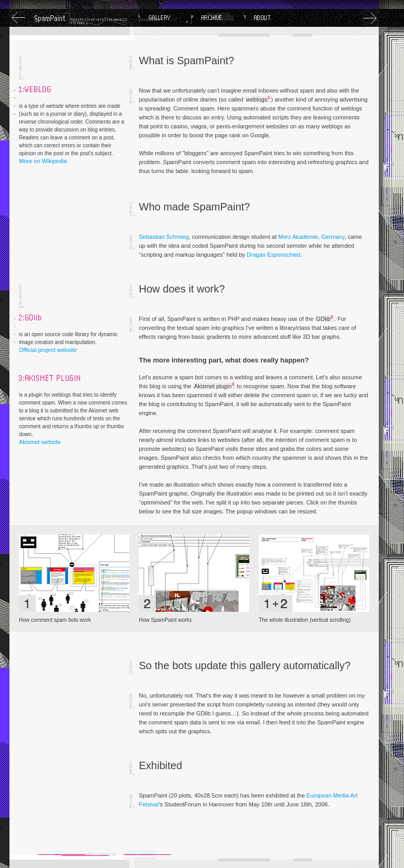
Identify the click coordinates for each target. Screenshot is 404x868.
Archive (217, 18)
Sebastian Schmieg (164, 237)
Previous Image (18, 18)
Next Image (370, 18)
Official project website (48, 350)
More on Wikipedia (43, 161)
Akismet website (40, 442)
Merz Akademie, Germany (311, 237)
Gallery (165, 18)
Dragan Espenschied (274, 255)
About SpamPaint (270, 18)
